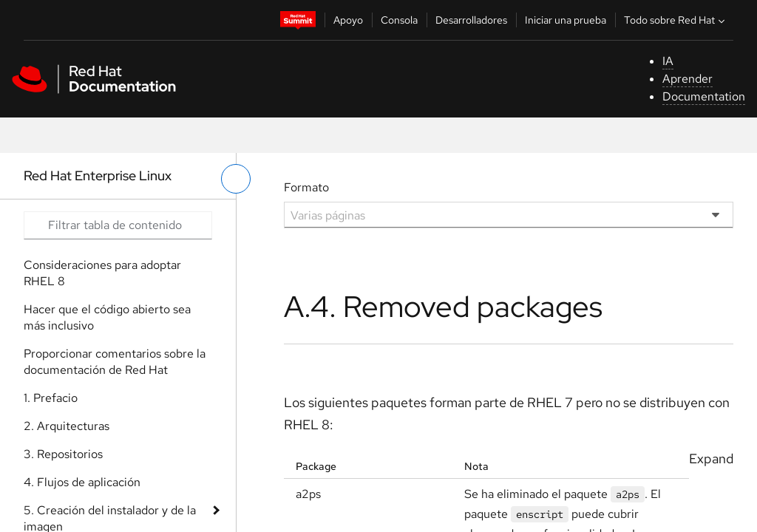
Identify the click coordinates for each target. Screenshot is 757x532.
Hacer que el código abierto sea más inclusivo (107, 317)
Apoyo (348, 20)
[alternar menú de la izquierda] (236, 179)
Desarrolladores (471, 20)
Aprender (688, 79)
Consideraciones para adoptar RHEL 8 (102, 273)
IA (668, 61)
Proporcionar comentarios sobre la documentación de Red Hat (115, 362)
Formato (306, 187)
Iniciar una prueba (566, 20)
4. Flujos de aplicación (82, 482)
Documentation (704, 96)
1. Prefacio (51, 398)
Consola (399, 20)
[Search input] (118, 225)
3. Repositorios (63, 454)
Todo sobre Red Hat (676, 20)
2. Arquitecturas (67, 426)
